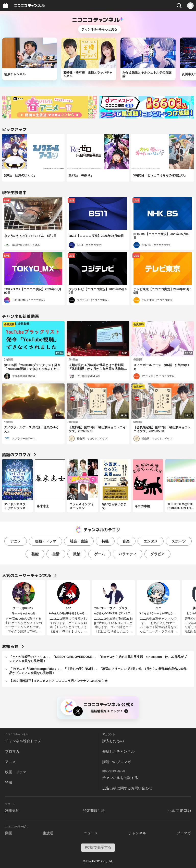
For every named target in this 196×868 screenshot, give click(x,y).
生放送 (48, 833)
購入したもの (113, 741)
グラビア (157, 554)
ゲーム (100, 554)
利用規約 (12, 811)
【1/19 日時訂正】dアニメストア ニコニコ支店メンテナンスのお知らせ (58, 681)
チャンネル (137, 833)
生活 (56, 554)
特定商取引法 (94, 811)
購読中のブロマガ (117, 762)
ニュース (91, 833)
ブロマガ (12, 751)
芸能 (35, 554)
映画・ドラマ (45, 541)
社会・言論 (79, 541)
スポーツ (179, 541)
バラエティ (128, 554)
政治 (77, 554)
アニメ (16, 541)
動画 (9, 833)
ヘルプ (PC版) (180, 811)
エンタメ (151, 541)
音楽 (126, 541)
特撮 (105, 541)
